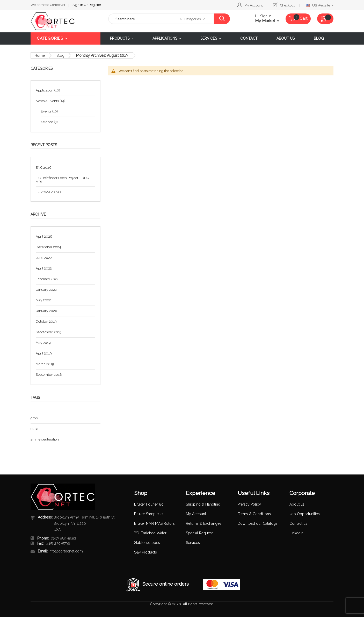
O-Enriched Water (150, 533)
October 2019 (46, 321)
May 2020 (43, 300)
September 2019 (49, 332)
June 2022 (44, 258)
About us (297, 504)
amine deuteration (45, 439)
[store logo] (65, 21)
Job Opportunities (305, 514)
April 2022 (44, 268)
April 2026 (44, 236)
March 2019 (45, 364)
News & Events (48, 101)
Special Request (199, 533)
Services (193, 543)
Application (45, 90)
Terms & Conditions (254, 514)
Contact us (298, 523)
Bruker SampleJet (149, 514)
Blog (60, 55)
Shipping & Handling (203, 504)
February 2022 (47, 279)
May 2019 (43, 343)
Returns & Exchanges (204, 523)
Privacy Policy (249, 504)
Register (95, 5)
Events (46, 111)
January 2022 (46, 290)
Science (47, 122)
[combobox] (141, 19)
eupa (34, 429)
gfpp (34, 418)
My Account (254, 5)
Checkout (287, 5)
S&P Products (145, 552)
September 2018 (49, 375)
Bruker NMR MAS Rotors (154, 523)
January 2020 (46, 311)
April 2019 (44, 353)
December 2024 (48, 247)
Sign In (78, 5)
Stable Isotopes (147, 543)
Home (40, 55)
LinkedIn (296, 533)
